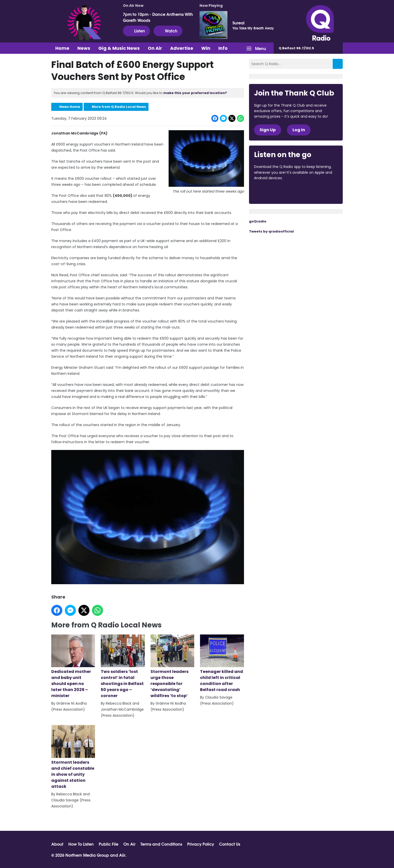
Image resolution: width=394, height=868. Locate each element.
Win (206, 48)
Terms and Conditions (161, 844)
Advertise (182, 48)
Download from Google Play (316, 192)
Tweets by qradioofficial (271, 231)
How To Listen (81, 844)
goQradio (258, 221)
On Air (155, 48)
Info (223, 48)
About (57, 844)
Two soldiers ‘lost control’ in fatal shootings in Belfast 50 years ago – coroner (123, 667)
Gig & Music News (119, 48)
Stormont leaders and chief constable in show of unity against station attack (73, 757)
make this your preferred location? (195, 93)
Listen (136, 31)
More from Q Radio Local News (119, 107)
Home (62, 48)
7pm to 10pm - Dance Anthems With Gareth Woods (158, 17)
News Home (70, 107)
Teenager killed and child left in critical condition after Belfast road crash (222, 664)
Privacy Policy (201, 844)
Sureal (238, 23)
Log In (299, 130)
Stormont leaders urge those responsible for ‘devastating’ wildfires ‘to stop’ (172, 667)
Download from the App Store (274, 192)
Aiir (122, 855)
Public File (109, 844)
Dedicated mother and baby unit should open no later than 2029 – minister (73, 667)
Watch (168, 31)
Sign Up (268, 130)
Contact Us (230, 844)
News (84, 48)
